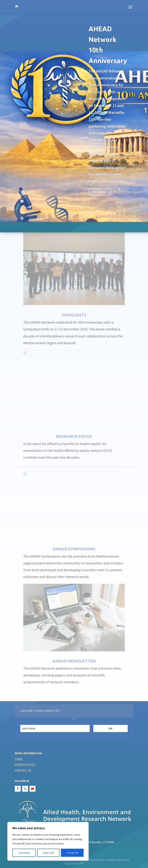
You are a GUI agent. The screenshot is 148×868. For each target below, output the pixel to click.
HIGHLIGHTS (74, 306)
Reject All (48, 853)
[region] (48, 841)
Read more (98, 191)
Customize (24, 853)
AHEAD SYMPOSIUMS (74, 540)
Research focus (74, 427)
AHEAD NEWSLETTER (74, 652)
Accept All (72, 853)
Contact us (23, 770)
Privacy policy (25, 764)
